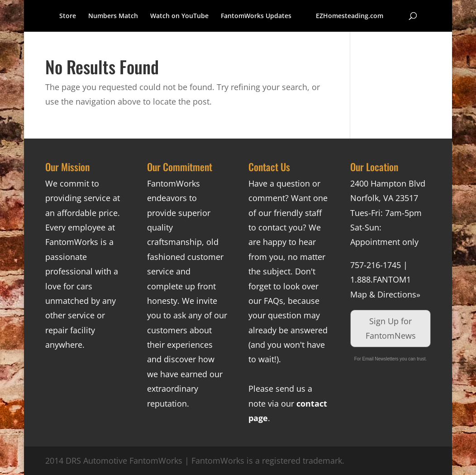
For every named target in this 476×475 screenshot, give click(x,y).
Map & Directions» (385, 294)
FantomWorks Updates (256, 16)
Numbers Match (113, 16)
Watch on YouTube (179, 16)
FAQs (274, 301)
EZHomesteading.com (350, 16)
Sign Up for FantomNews (391, 328)
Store (68, 16)
